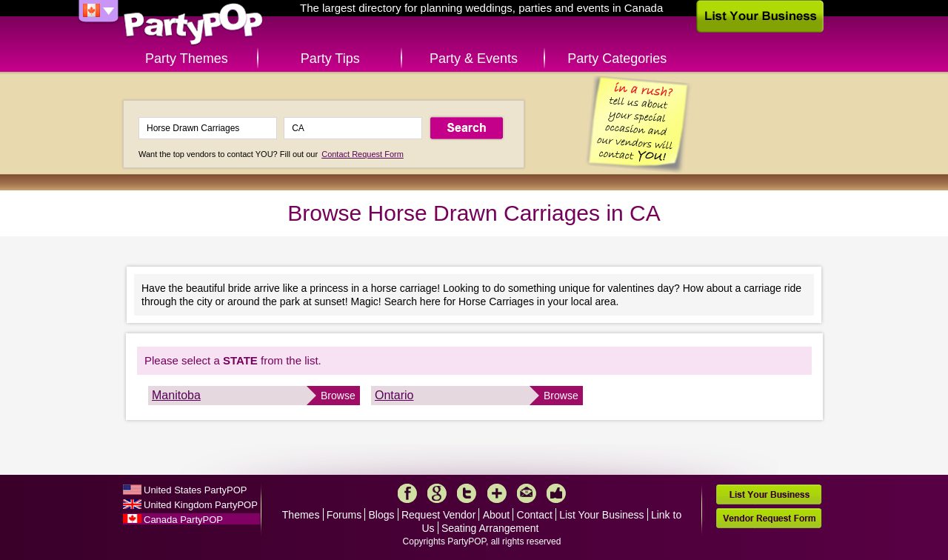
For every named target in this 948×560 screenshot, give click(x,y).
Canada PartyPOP (183, 520)
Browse (338, 396)
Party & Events (474, 59)
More (497, 493)
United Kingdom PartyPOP (201, 505)
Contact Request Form (363, 154)
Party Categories (617, 59)
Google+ (437, 493)
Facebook (407, 493)
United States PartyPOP (195, 490)
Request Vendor (438, 515)
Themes (301, 515)
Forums (344, 515)
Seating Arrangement (490, 528)
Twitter (467, 493)
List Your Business (601, 515)
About (497, 515)
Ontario (394, 395)
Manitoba (176, 395)
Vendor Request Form (769, 518)
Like (556, 493)
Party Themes (187, 59)
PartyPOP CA (193, 25)
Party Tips (330, 59)
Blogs (382, 515)
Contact (535, 515)
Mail (527, 493)
